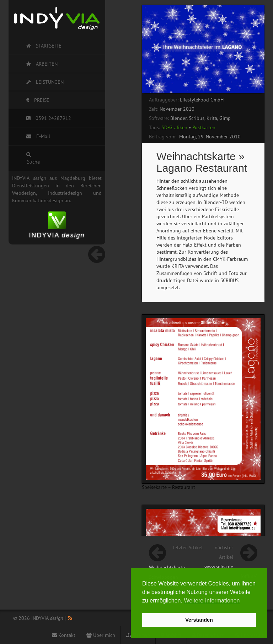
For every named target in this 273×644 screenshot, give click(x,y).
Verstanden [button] (199, 620)
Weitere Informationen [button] (212, 601)
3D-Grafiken (174, 127)
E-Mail (38, 136)
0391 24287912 (49, 118)
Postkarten (204, 127)
